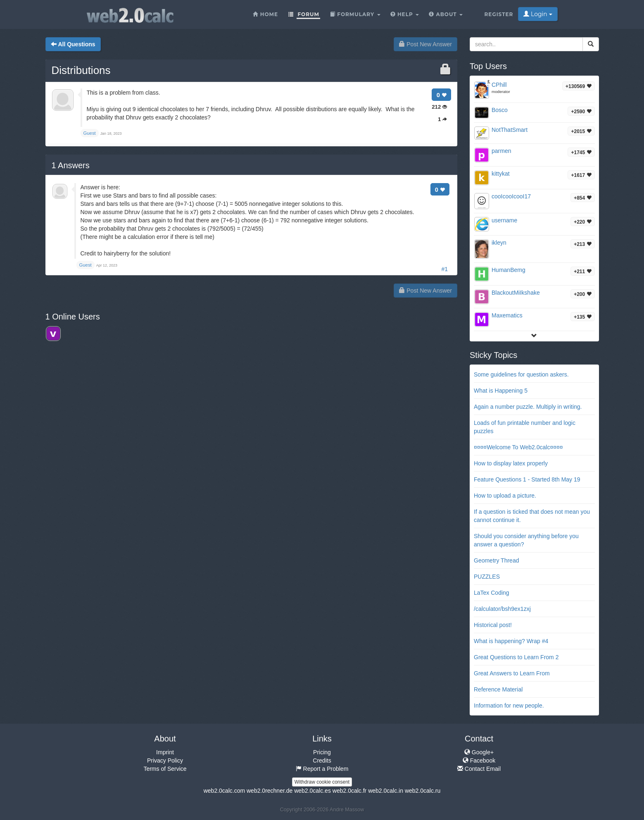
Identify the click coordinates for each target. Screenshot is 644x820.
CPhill (499, 85)
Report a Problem (322, 769)
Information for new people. (509, 706)
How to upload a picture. (505, 496)
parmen (501, 151)
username (504, 220)
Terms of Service (165, 769)
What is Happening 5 (501, 391)
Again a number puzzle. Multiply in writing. (528, 407)
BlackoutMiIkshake (516, 293)
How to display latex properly (511, 463)
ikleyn (499, 243)
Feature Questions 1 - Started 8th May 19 (527, 479)
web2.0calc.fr (349, 791)
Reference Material (498, 689)
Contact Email (479, 769)
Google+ (479, 752)
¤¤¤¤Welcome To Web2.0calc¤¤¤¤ (518, 447)
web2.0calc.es (312, 791)
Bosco (500, 110)
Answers (71, 165)
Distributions (81, 70)
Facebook (479, 760)
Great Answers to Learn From (512, 673)
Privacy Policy (165, 760)
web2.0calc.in (386, 791)
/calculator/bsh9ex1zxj (502, 609)
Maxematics (507, 315)
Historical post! (493, 625)
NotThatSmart (510, 130)
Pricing (322, 752)
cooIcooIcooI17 (511, 196)
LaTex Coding (492, 593)
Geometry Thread (496, 560)
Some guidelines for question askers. (521, 374)
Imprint (165, 752)
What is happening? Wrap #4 (511, 641)
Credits (322, 760)
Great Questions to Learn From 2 (516, 657)
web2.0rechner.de (270, 791)
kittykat (501, 174)
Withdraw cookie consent (322, 782)
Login (538, 14)
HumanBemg (509, 270)
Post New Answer (425, 44)
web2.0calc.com (224, 791)
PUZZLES (487, 577)
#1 (444, 269)
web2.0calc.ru (423, 791)
